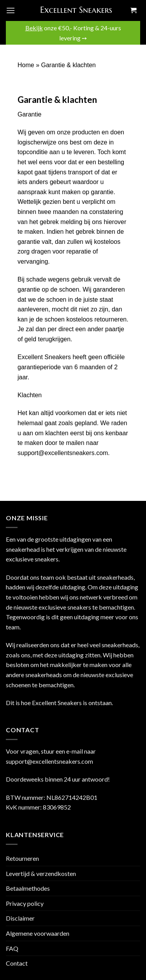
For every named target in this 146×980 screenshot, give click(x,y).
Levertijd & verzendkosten (41, 873)
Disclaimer (20, 918)
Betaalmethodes (28, 888)
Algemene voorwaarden (38, 933)
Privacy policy (25, 903)
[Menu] (11, 10)
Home (26, 65)
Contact (17, 963)
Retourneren (22, 858)
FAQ (12, 948)
